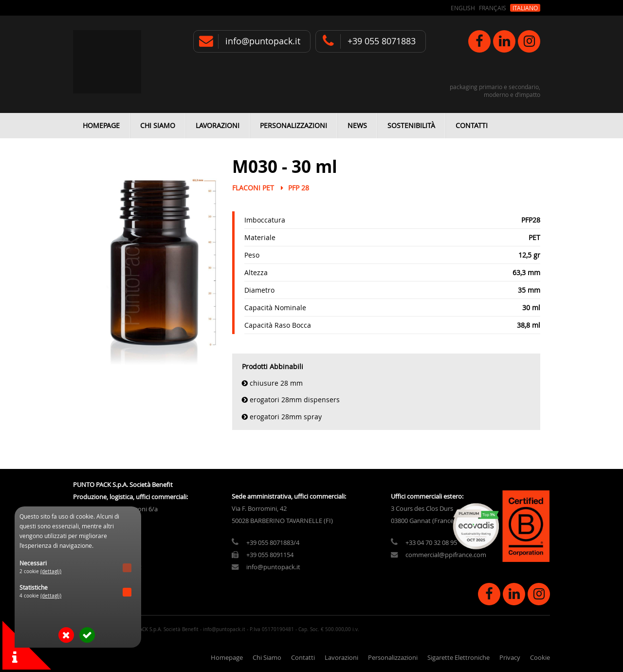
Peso (252, 255)
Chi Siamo (158, 125)
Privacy (510, 658)
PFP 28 (299, 188)
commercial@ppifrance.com (446, 555)
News (357, 125)
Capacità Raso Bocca (278, 325)
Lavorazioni (218, 125)
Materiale (260, 237)
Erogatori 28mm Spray (286, 417)
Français (493, 8)
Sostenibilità (411, 125)
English (463, 8)
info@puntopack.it (263, 41)
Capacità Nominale (275, 308)
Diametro (259, 290)
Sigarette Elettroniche (458, 658)
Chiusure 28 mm (276, 383)
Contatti (472, 125)
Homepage (101, 125)
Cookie (540, 658)
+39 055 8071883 (382, 41)
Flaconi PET (253, 188)
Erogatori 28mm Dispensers (295, 400)
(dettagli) (51, 571)
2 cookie (40, 571)
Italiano (525, 8)
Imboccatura (265, 220)
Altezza (256, 272)
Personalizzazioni (293, 125)
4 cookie (40, 596)
